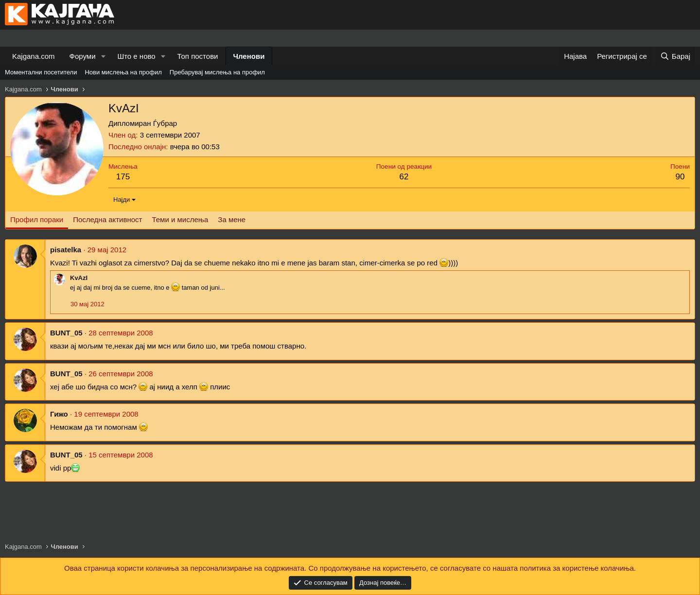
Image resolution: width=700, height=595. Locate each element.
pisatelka (66, 250)
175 (123, 177)
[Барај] (675, 56)
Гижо (59, 414)
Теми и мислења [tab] (180, 219)
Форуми (83, 56)
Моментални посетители (41, 72)
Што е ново (136, 56)
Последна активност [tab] (107, 219)
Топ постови (198, 56)
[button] (103, 56)
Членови (249, 56)
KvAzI (79, 278)
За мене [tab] (232, 219)
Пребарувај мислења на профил (217, 72)
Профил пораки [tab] (37, 219)
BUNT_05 (66, 333)
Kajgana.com (34, 56)
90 (680, 177)
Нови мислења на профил (123, 72)
